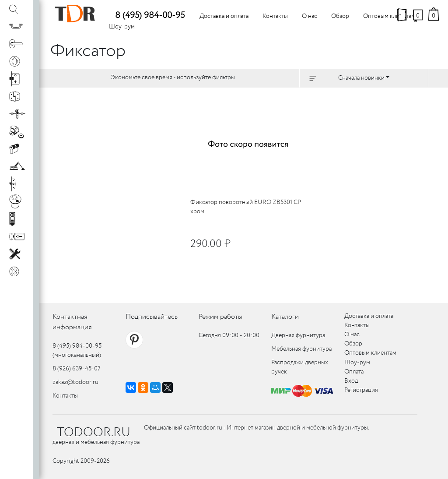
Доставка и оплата (224, 16)
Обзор (340, 16)
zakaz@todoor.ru (75, 382)
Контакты (275, 16)
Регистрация (361, 390)
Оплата (354, 372)
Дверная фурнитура (298, 335)
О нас (310, 16)
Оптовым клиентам (389, 16)
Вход (351, 381)
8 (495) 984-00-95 (150, 16)
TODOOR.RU (94, 433)
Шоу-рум (122, 27)
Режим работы (220, 317)
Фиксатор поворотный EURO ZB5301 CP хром (246, 207)
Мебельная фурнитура (301, 349)
